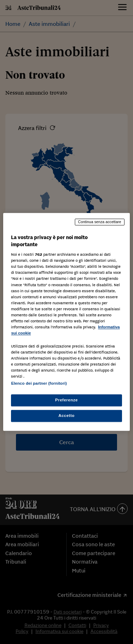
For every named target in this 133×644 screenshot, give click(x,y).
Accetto (67, 416)
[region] (66, 322)
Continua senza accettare (100, 222)
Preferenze (67, 400)
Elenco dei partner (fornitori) (39, 384)
